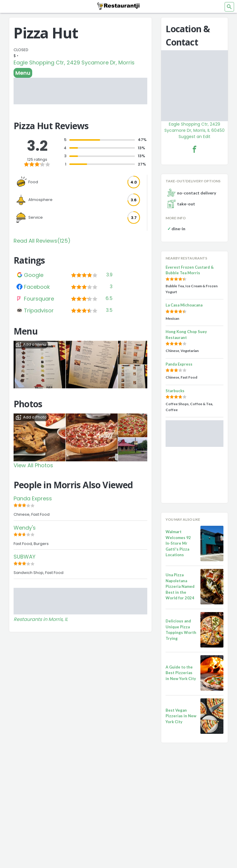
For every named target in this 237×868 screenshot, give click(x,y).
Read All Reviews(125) (42, 241)
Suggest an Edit (194, 137)
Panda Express (33, 498)
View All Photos (33, 465)
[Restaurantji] (119, 6)
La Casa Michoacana (184, 305)
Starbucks (175, 391)
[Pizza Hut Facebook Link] (194, 149)
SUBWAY (24, 557)
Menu (23, 73)
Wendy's (25, 528)
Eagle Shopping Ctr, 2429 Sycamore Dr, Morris (74, 63)
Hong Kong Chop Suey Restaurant (186, 335)
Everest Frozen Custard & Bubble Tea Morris (190, 270)
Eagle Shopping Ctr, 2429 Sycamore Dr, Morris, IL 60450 (194, 127)
